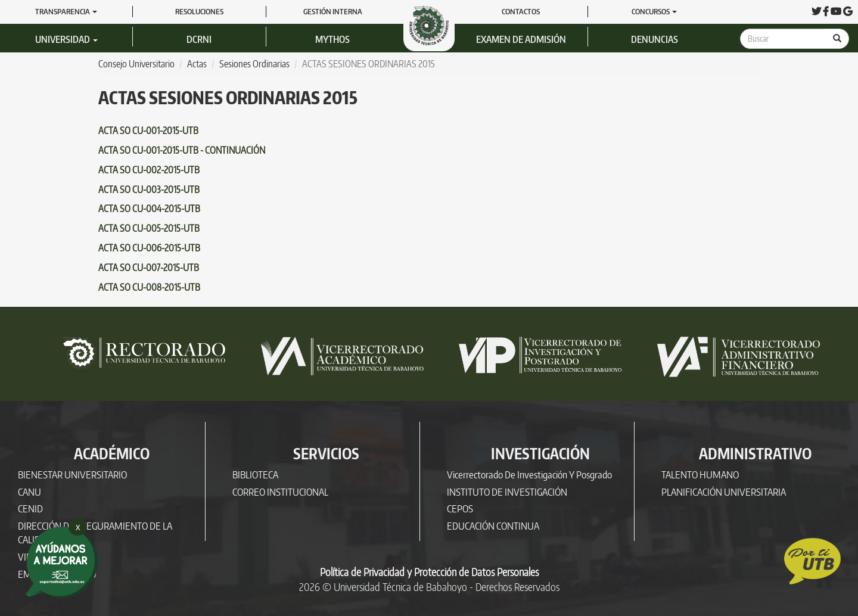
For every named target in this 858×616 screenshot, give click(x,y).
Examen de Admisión (521, 39)
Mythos (332, 39)
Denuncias (655, 39)
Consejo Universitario (136, 64)
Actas (197, 64)
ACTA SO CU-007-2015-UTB (149, 267)
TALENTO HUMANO (700, 475)
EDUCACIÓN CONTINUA (493, 526)
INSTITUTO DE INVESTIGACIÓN (507, 492)
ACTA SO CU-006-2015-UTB (149, 248)
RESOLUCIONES (199, 11)
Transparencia (66, 11)
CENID (30, 508)
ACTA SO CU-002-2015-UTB (149, 170)
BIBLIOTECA (255, 475)
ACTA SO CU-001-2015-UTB (148, 130)
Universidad (66, 39)
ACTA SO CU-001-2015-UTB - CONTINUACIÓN (182, 150)
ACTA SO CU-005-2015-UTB (149, 228)
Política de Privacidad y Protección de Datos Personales (429, 572)
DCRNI (199, 39)
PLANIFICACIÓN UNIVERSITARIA (724, 492)
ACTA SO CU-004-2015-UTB (149, 209)
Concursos (654, 11)
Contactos (521, 11)
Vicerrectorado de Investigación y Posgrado (529, 475)
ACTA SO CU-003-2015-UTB (149, 189)
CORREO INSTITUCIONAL (280, 492)
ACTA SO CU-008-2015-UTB (149, 287)
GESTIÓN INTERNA (333, 11)
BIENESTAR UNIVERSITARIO (72, 475)
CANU (29, 492)
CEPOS (460, 508)
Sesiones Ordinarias (254, 64)
